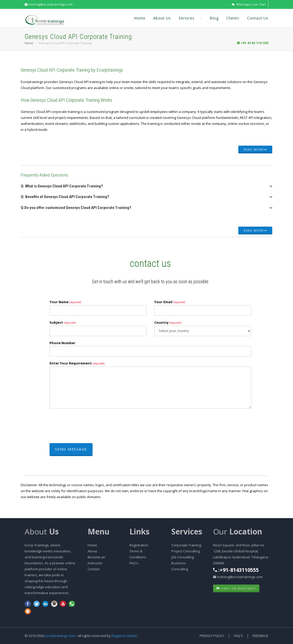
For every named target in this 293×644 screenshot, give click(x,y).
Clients (233, 18)
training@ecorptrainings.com (49, 4)
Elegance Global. (125, 636)
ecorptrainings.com (60, 636)
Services (190, 18)
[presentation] (89, 426)
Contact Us (258, 18)
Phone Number (62, 343)
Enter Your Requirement (77, 363)
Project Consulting (186, 551)
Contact (94, 569)
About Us (162, 18)
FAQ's (134, 563)
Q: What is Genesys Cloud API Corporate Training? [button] (62, 186)
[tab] (146, 188)
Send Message (71, 449)
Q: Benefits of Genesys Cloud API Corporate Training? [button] (65, 197)
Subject (63, 322)
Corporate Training (186, 545)
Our (238, 531)
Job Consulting (183, 557)
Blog (214, 18)
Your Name (65, 302)
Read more (255, 149)
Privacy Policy (212, 636)
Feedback (260, 636)
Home (140, 18)
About (42, 531)
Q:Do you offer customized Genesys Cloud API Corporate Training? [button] (76, 208)
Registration (139, 545)
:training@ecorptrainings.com (238, 577)
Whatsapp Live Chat (249, 4)
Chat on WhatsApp (236, 588)
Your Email (170, 302)
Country (168, 322)
